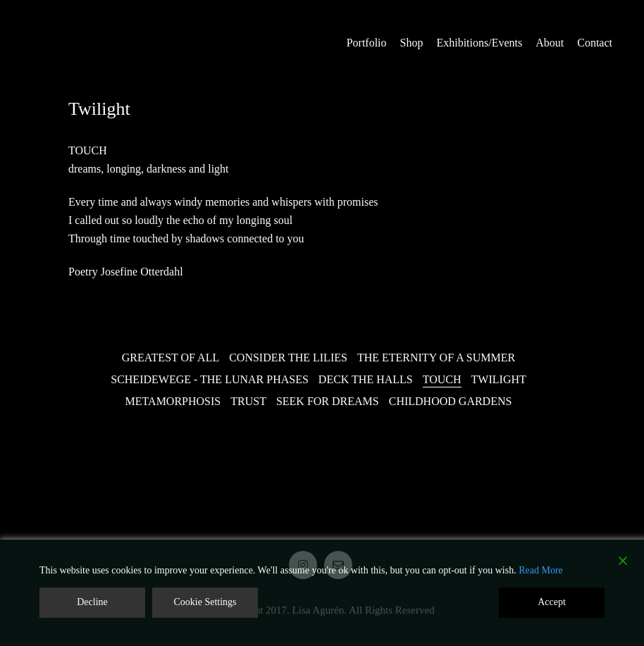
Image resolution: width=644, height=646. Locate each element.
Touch (442, 379)
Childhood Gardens (451, 401)
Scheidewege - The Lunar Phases (210, 379)
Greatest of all (171, 358)
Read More (541, 570)
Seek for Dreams (328, 401)
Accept (552, 602)
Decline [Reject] (92, 602)
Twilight (499, 379)
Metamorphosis (173, 401)
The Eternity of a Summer (436, 358)
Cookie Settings (205, 602)
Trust (248, 401)
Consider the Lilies (288, 358)
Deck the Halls (366, 379)
